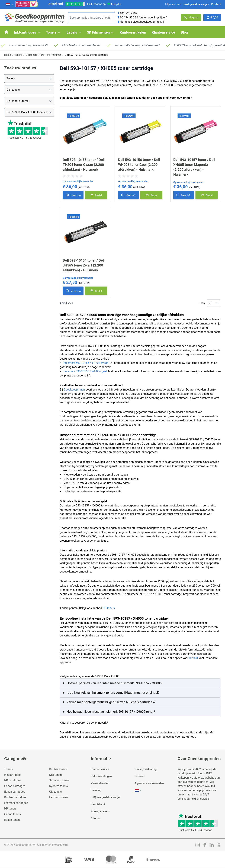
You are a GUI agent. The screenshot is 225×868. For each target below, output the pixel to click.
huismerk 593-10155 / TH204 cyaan (86, 363)
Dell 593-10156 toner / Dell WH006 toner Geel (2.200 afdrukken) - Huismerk (139, 165)
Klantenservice (100, 769)
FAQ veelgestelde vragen (106, 797)
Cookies (140, 776)
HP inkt (193, 658)
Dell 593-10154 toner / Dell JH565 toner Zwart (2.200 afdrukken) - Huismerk (84, 265)
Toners (18, 55)
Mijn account (173, 4)
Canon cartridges (15, 786)
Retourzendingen (101, 776)
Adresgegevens (100, 811)
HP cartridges (13, 780)
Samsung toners (59, 780)
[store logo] (35, 18)
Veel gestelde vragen (196, 4)
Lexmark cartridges (16, 803)
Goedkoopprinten (74, 390)
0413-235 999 (129, 13)
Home (7, 55)
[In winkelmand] (96, 195)
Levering (96, 790)
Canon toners (12, 814)
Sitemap (96, 818)
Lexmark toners (59, 797)
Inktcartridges (13, 775)
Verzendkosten (100, 783)
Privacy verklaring (146, 769)
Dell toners (32, 55)
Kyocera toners (58, 786)
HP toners (109, 608)
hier (144, 98)
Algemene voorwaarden (149, 783)
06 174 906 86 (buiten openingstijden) (144, 17)
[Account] (191, 18)
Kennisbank (98, 804)
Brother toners (58, 769)
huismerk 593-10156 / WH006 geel (85, 371)
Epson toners (12, 820)
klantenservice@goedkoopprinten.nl (142, 22)
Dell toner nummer (51, 55)
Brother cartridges (15, 797)
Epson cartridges (15, 792)
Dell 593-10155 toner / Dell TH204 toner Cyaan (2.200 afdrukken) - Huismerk (84, 165)
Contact (216, 4)
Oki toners (55, 792)
